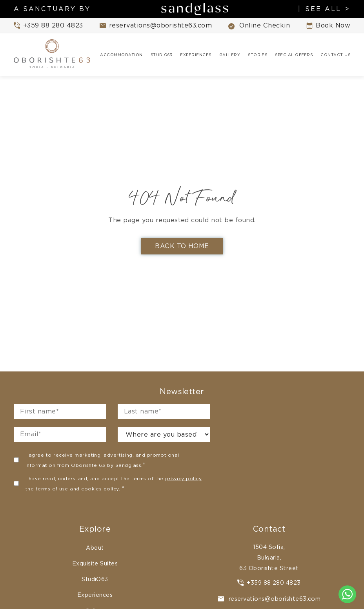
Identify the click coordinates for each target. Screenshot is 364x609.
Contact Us (335, 55)
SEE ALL (323, 9)
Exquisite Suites (95, 563)
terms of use (52, 489)
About (95, 548)
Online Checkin (259, 26)
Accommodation (121, 55)
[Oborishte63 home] (53, 55)
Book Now (328, 26)
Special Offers (294, 55)
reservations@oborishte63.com (269, 599)
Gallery (230, 55)
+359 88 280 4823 (269, 582)
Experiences (196, 55)
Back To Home (182, 246)
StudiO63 (162, 55)
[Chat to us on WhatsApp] (347, 594)
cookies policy (100, 489)
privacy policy (183, 478)
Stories (258, 55)
